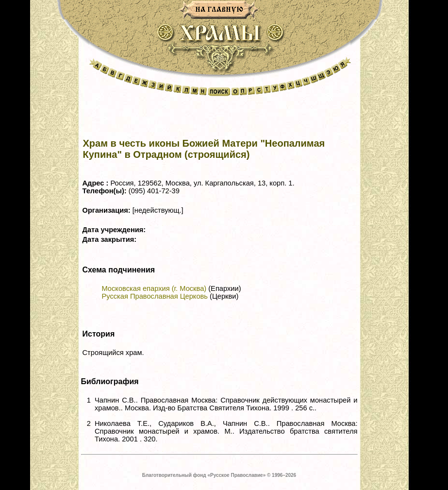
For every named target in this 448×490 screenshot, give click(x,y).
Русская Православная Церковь (155, 296)
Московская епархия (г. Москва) (154, 288)
